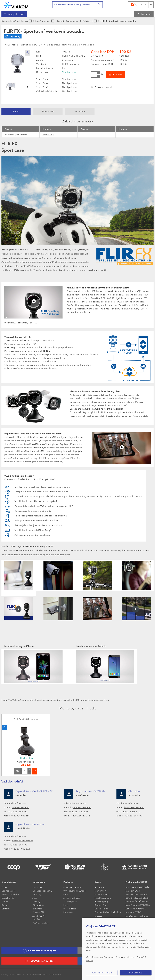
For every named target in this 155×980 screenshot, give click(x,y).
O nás (4, 887)
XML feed (37, 919)
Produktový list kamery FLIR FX (21, 323)
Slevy (66, 905)
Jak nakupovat (70, 902)
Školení (5, 902)
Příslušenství (48, 135)
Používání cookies (41, 923)
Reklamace (37, 909)
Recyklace (68, 912)
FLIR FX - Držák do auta (26, 719)
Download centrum (72, 887)
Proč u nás (37, 887)
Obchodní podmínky (42, 891)
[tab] (16, 112)
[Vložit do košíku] (115, 74)
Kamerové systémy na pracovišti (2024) (136, 910)
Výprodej (37, 894)
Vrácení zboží (70, 909)
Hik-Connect (100, 891)
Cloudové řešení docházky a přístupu (108, 914)
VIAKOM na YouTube (40, 961)
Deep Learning (101, 909)
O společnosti (9, 882)
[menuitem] (14, 14)
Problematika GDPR (136, 882)
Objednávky (38, 905)
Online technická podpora (40, 951)
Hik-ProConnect (102, 894)
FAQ (66, 894)
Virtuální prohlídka (10, 894)
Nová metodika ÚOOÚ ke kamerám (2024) (137, 889)
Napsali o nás (8, 898)
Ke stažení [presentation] (80, 111)
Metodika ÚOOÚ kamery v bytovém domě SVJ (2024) (138, 903)
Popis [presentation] (16, 111)
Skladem (26, 758)
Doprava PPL (38, 912)
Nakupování (39, 882)
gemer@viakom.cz (82, 807)
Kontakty (5, 909)
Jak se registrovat (71, 898)
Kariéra (5, 905)
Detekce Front (101, 905)
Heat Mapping (101, 902)
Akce (35, 898)
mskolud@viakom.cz (22, 841)
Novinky (36, 902)
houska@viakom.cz (134, 807)
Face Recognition (103, 898)
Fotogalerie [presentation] (48, 111)
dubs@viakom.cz (20, 807)
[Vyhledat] (99, 5)
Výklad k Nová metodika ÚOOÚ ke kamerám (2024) (138, 896)
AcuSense (99, 887)
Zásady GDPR (39, 916)
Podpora (68, 882)
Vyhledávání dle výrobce (75, 891)
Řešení (98, 882)
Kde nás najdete (9, 891)
